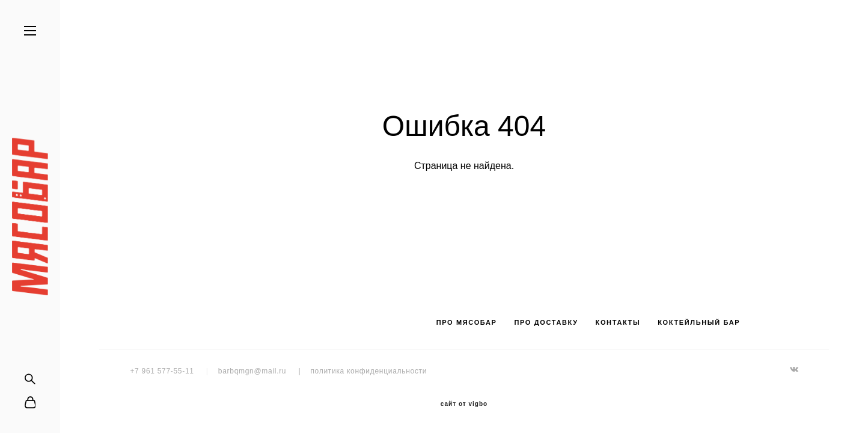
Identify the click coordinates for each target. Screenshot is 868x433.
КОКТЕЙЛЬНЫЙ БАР (699, 322)
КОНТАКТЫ (618, 322)
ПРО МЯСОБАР (467, 322)
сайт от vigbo (464, 404)
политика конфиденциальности (368, 371)
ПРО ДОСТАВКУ (546, 322)
